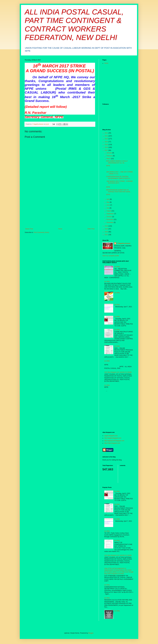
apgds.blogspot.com (111, 436)
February (110, 156)
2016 (107, 147)
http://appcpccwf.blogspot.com (114, 441)
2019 (107, 229)
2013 (107, 139)
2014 (107, 142)
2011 (107, 133)
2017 (107, 150)
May (108, 202)
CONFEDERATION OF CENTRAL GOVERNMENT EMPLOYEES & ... (119, 177)
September (110, 214)
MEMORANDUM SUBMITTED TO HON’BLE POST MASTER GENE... (119, 191)
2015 (107, 145)
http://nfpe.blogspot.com (112, 443)
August (109, 211)
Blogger (91, 633)
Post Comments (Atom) (41, 232)
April (108, 199)
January (109, 153)
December (110, 222)
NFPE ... (118, 166)
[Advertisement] (60, 209)
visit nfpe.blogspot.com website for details (118, 372)
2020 (107, 232)
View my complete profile (111, 256)
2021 (107, 235)
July (108, 208)
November (110, 219)
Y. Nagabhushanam (123, 243)
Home (60, 229)
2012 (107, 136)
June (108, 205)
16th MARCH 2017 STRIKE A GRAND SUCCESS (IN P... (119, 182)
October (109, 217)
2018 (107, 226)
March (109, 159)
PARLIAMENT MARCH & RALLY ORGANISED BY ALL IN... (117, 162)
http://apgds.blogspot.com (113, 438)
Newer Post (29, 229)
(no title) (117, 267)
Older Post (91, 229)
